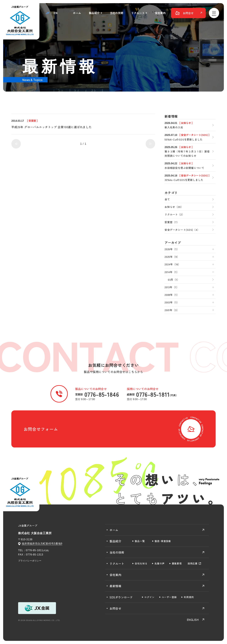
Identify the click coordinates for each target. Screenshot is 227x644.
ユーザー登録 (169, 597)
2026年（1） (172, 249)
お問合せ (115, 608)
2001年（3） (172, 310)
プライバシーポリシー (30, 561)
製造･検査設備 (163, 541)
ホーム (77, 13)
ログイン (149, 597)
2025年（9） (172, 257)
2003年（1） (172, 302)
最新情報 (115, 586)
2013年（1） (172, 287)
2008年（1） (172, 295)
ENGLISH (193, 620)
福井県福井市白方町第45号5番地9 (42, 544)
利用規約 (189, 597)
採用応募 (193, 563)
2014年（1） (172, 272)
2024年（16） (173, 264)
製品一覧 (140, 541)
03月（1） (174, 280)
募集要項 (177, 563)
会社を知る (141, 563)
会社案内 (160, 13)
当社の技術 (117, 13)
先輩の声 (159, 563)
